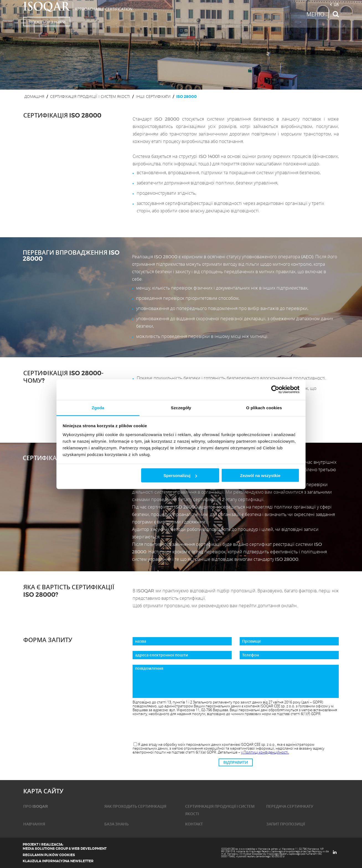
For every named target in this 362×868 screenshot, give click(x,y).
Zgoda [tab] (98, 407)
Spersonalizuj (180, 475)
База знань (117, 824)
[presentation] (236, 729)
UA (336, 4)
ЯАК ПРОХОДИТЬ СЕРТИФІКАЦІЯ (135, 806)
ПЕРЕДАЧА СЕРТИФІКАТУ (290, 806)
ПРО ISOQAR (36, 806)
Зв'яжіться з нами (47, 22)
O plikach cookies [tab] (264, 407)
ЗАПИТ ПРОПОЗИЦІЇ (286, 824)
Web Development (89, 849)
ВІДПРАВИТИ (236, 762)
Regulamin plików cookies (49, 855)
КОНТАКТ (194, 824)
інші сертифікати (153, 96)
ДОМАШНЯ (34, 96)
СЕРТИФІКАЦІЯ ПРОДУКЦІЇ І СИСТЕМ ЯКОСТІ (90, 96)
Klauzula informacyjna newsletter (58, 861)
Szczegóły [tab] (181, 407)
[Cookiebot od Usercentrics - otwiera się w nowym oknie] (275, 390)
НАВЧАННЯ (34, 824)
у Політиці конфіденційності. (265, 752)
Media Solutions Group (45, 849)
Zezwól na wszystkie (260, 475)
